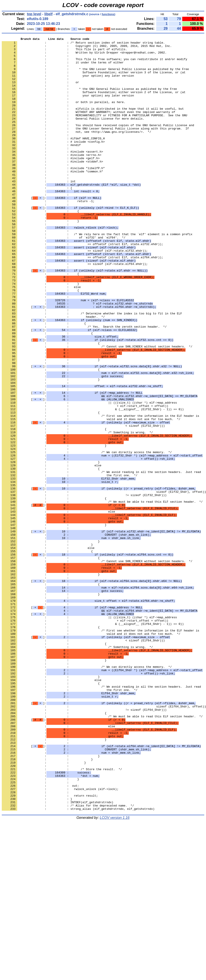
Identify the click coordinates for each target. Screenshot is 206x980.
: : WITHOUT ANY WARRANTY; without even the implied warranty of (88, 127)
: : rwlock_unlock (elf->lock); (60, 939)
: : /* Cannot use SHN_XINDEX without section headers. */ (97, 408)
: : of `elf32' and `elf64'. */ (64, 278)
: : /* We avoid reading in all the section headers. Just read (101, 559)
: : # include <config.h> (53, 163)
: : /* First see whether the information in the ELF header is (100, 492)
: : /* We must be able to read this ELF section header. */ (102, 595)
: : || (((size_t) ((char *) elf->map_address (89, 476)
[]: (51, 230)
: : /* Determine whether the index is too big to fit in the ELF (92, 369)
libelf (48, 14)
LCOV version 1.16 (115, 972)
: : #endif (41, 167)
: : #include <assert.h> (52, 175)
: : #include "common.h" (52, 198)
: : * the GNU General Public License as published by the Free (89, 99)
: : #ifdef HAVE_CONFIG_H (53, 159)
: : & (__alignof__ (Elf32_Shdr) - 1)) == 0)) (93, 484)
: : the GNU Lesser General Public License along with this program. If (95, 147)
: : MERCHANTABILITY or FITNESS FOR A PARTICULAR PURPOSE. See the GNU (94, 131)
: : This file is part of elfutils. (64, 52)
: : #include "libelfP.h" (53, 194)
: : (36, 60)
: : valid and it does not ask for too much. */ (91, 496)
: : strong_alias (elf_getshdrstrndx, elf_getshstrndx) (78, 963)
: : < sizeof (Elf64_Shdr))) (83, 761)
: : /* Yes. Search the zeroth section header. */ (84, 385)
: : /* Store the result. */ (62, 916)
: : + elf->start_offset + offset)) (85, 480)
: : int (39, 210)
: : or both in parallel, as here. (64, 115)
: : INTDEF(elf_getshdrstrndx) (58, 955)
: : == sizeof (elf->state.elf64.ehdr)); (75, 309)
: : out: (40, 936)
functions (108, 14)
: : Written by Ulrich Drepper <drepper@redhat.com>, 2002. (84, 56)
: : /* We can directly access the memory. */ (87, 535)
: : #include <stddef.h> (52, 186)
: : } (40, 258)
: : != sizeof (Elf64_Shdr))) (84, 844)
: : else (41, 337)
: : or (40, 91)
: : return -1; (48, 234)
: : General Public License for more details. (73, 135)
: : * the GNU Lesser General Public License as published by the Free (95, 76)
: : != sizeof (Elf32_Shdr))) (84, 587)
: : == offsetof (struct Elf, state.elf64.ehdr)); (82, 301)
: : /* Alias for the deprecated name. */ (68, 959)
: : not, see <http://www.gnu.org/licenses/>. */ (76, 151)
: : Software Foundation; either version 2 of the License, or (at (94, 103)
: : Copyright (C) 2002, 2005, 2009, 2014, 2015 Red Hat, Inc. (87, 48)
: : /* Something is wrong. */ (77, 511)
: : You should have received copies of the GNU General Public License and (98, 143)
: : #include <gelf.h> (51, 183)
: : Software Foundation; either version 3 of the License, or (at (94, 79)
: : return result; (50, 947)
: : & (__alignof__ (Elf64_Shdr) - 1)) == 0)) (93, 741)
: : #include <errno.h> (51, 179)
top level (34, 14)
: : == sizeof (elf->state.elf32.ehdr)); (75, 293)
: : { (37, 218)
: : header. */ (53, 373)
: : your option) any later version (68, 83)
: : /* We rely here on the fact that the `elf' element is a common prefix (97, 274)
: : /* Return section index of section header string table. (83, 44)
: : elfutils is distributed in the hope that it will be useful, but (93, 123)
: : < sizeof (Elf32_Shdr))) (83, 504)
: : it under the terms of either (63, 68)
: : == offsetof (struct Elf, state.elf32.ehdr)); (82, 286)
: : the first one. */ (70, 563)
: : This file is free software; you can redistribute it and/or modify (94, 64)
